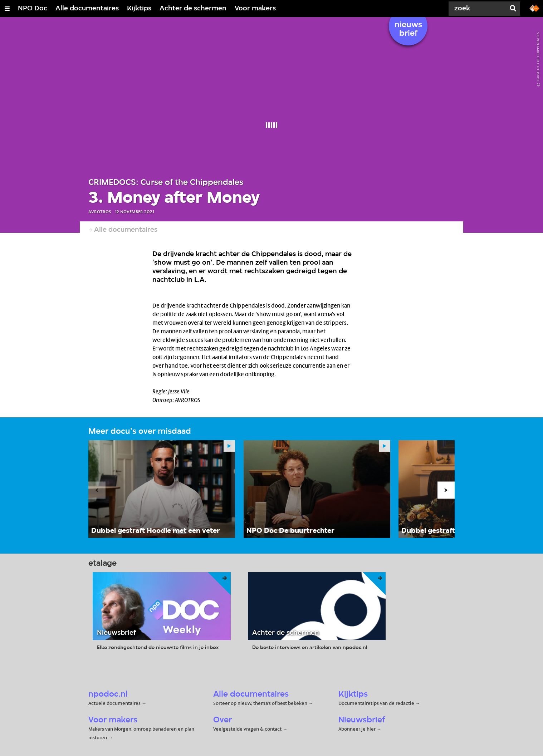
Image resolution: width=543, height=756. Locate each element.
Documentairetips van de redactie (376, 703)
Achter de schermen (193, 9)
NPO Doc (33, 9)
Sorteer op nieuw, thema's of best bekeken (260, 703)
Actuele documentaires (114, 703)
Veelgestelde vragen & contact (247, 729)
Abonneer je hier (358, 729)
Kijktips (139, 9)
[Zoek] (479, 9)
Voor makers (255, 9)
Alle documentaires (87, 9)
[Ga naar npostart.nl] (534, 8)
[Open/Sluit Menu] (7, 9)
